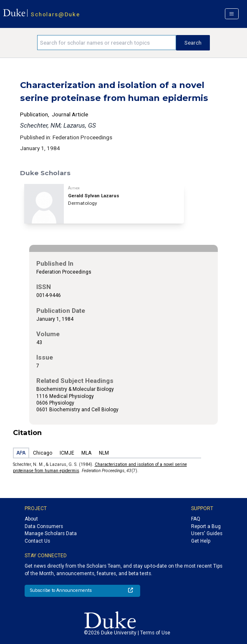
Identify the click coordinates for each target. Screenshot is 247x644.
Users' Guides (207, 533)
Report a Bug (206, 526)
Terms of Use (155, 633)
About (31, 519)
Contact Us (37, 541)
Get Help (201, 541)
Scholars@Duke (55, 14)
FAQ (196, 519)
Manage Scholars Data (51, 533)
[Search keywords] (107, 43)
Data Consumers (44, 526)
